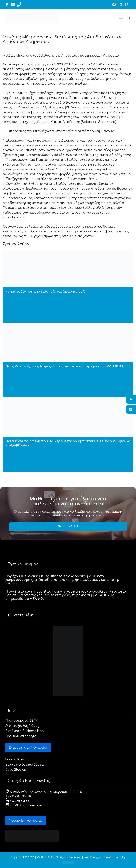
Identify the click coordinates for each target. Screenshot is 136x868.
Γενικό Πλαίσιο (17, 759)
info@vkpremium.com (24, 806)
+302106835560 (18, 797)
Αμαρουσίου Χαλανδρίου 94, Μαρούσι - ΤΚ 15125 (44, 792)
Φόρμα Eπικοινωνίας (26, 821)
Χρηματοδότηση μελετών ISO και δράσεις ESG (45, 291)
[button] (121, 18)
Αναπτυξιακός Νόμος (22, 726)
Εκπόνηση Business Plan (25, 731)
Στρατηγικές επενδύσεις (25, 765)
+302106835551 (18, 801)
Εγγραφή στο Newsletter (28, 748)
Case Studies (16, 770)
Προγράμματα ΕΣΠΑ (22, 721)
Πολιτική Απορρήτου (22, 736)
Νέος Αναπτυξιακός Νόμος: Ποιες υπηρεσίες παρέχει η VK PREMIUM (64, 366)
